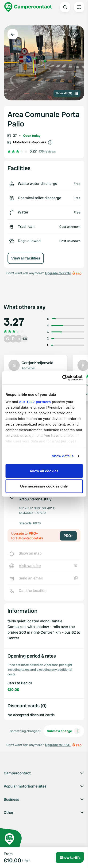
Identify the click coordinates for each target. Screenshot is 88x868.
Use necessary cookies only (44, 486)
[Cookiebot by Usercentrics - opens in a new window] (63, 378)
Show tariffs (70, 858)
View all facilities (26, 258)
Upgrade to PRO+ (58, 273)
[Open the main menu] (79, 7)
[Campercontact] (28, 7)
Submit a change (64, 731)
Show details (63, 456)
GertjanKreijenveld (37, 363)
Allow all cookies (44, 471)
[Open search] (65, 7)
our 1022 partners (35, 402)
